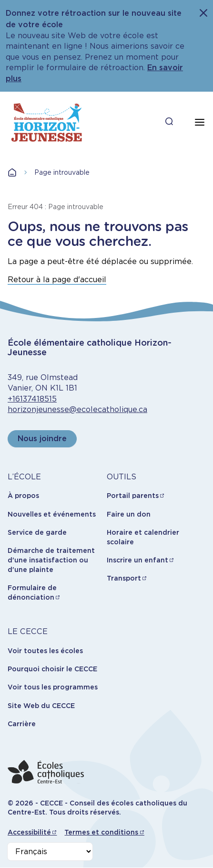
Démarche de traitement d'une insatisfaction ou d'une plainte (51, 560)
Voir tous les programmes (53, 687)
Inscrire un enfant (137, 560)
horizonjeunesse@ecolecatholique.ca (77, 409)
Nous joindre (42, 439)
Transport (124, 578)
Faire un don (129, 514)
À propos (23, 496)
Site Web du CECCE (41, 706)
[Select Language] (50, 852)
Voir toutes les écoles (45, 651)
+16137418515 (32, 399)
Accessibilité (29, 832)
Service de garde (37, 532)
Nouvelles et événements (52, 514)
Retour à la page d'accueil (57, 280)
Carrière (22, 724)
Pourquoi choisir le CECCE (52, 669)
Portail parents (133, 496)
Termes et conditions (101, 832)
